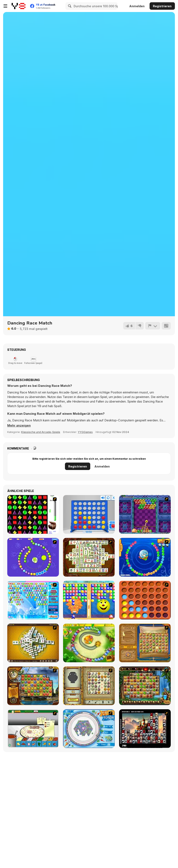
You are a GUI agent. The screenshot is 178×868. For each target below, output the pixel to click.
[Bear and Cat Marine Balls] (145, 557)
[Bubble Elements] (33, 600)
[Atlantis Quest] (89, 686)
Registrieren (162, 6)
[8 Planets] (33, 557)
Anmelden (137, 6)
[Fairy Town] (89, 729)
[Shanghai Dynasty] (89, 557)
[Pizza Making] (33, 729)
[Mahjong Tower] (33, 643)
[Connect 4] (89, 514)
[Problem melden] (153, 326)
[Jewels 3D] (33, 514)
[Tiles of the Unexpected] (145, 729)
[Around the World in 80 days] (33, 686)
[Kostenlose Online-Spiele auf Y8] (19, 6)
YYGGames (85, 432)
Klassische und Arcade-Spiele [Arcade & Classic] (41, 432)
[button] (19, 426)
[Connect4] (145, 600)
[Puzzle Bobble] (145, 514)
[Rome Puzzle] (145, 686)
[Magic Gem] (89, 600)
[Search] (69, 6)
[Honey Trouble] (89, 643)
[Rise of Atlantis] (145, 643)
